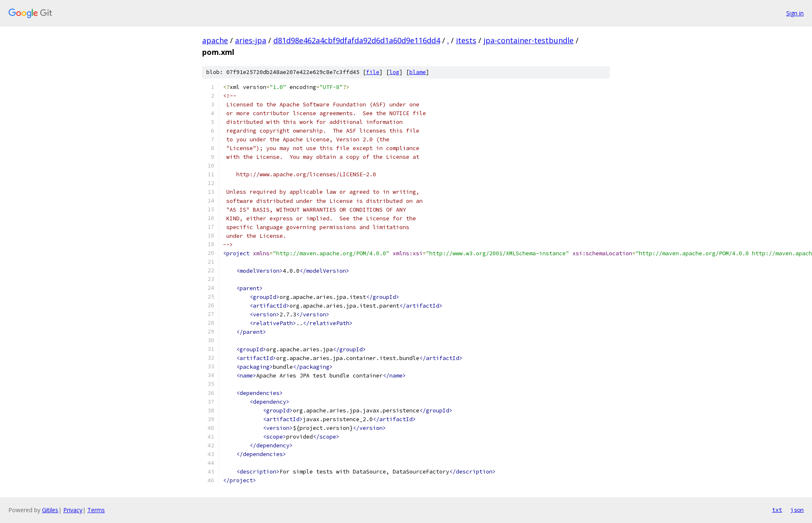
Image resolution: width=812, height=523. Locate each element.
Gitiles (50, 510)
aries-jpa (251, 40)
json (797, 510)
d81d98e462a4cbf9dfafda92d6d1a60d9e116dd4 (357, 40)
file (373, 72)
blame (418, 72)
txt (777, 510)
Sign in (795, 13)
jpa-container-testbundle (529, 40)
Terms (96, 510)
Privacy (73, 510)
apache (215, 40)
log (394, 72)
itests (466, 40)
